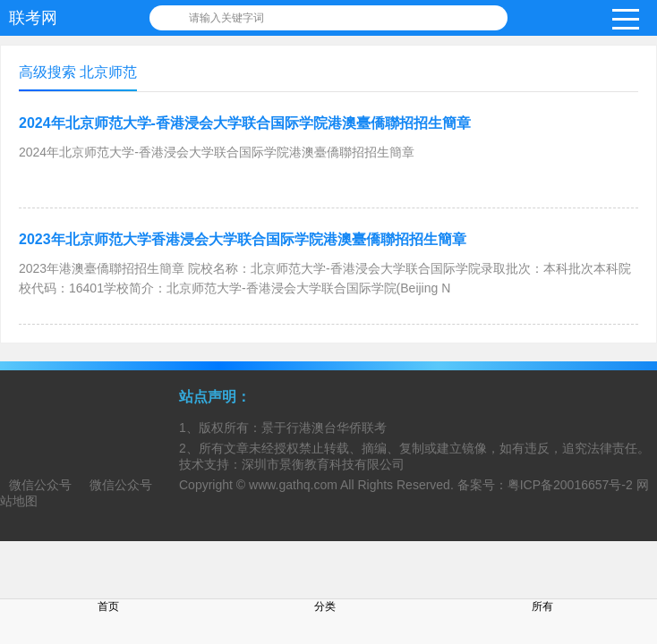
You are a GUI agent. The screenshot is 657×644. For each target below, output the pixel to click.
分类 (325, 606)
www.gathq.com (293, 485)
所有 (542, 606)
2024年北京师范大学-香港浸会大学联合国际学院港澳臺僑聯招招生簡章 (245, 123)
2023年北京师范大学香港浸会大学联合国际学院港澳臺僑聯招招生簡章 (243, 239)
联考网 (33, 18)
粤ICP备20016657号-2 (570, 485)
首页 (108, 606)
